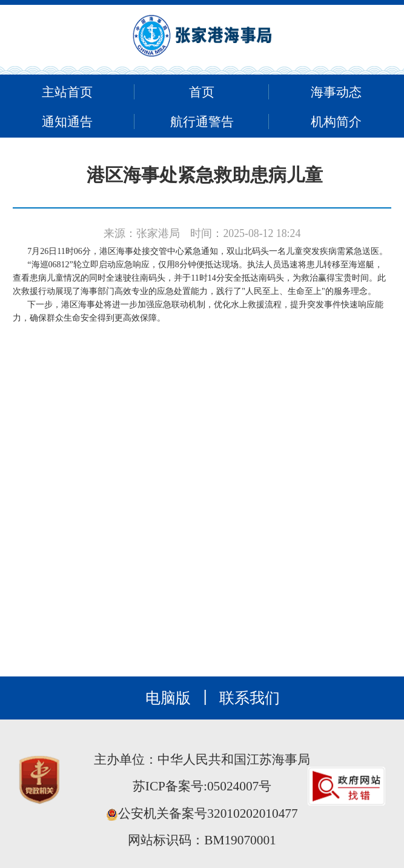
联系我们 (250, 698)
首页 (202, 92)
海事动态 (336, 92)
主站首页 (67, 92)
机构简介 (336, 122)
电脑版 (168, 698)
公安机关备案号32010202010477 (202, 813)
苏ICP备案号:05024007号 (202, 786)
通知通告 (67, 122)
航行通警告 (202, 122)
